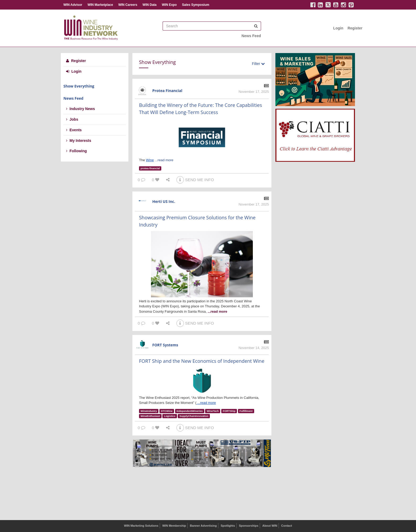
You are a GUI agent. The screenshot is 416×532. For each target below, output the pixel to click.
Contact (287, 526)
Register (355, 28)
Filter (258, 64)
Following (76, 151)
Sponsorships (248, 526)
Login (338, 28)
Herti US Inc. (164, 201)
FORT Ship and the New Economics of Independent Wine (202, 361)
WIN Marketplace (100, 5)
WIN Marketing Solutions (141, 526)
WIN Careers (128, 5)
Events (74, 130)
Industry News (81, 109)
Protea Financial (167, 91)
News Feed (251, 36)
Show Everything (79, 86)
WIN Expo (169, 5)
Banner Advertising (203, 526)
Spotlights (228, 526)
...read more (164, 160)
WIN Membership (174, 526)
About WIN (270, 526)
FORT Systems (165, 345)
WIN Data (149, 5)
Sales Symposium (196, 5)
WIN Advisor (73, 5)
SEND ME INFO (195, 180)
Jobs (72, 119)
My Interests (79, 141)
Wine (150, 160)
